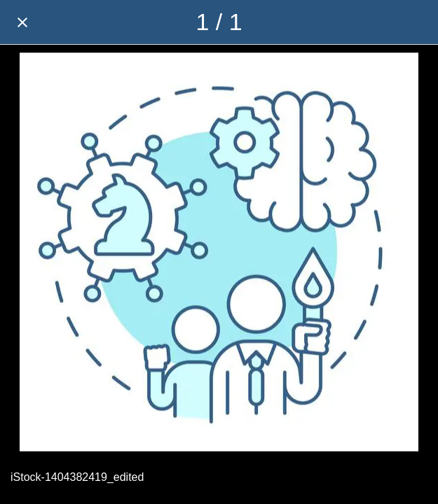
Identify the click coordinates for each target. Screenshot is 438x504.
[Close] (22, 22)
